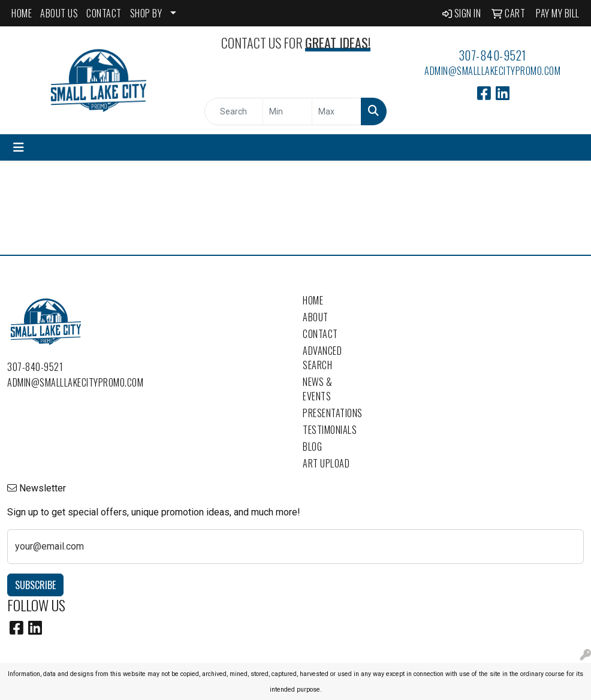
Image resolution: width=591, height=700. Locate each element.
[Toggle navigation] (19, 147)
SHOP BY (146, 13)
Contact (320, 334)
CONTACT (104, 13)
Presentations (332, 413)
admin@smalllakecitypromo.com (492, 71)
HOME (22, 13)
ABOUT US (59, 13)
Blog (312, 446)
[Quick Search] (234, 111)
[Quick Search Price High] (337, 111)
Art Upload (326, 463)
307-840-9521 (493, 55)
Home (313, 300)
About (316, 317)
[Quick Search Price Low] (287, 111)
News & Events (317, 389)
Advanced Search (322, 358)
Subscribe (35, 585)
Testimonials (330, 430)
